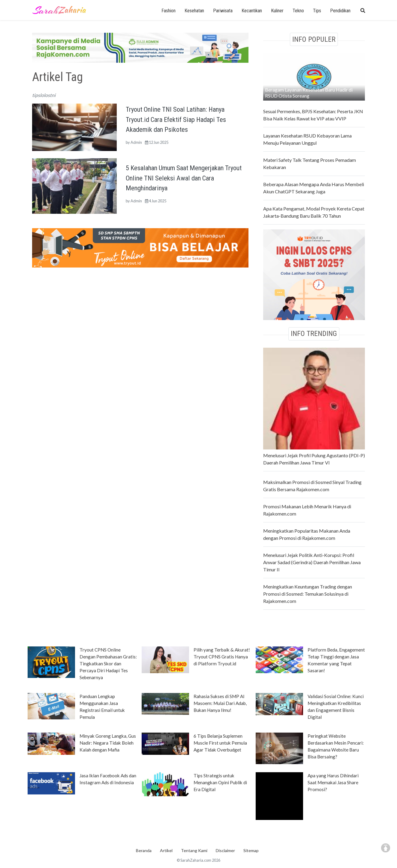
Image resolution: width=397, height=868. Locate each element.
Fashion (168, 11)
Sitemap (251, 850)
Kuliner (277, 11)
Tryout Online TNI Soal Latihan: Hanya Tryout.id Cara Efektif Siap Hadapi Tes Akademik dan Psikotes (176, 119)
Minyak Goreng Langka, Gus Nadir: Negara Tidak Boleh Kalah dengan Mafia (108, 743)
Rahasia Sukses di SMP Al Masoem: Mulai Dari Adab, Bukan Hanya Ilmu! (220, 703)
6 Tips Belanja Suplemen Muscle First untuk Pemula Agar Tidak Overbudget (220, 743)
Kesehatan (194, 11)
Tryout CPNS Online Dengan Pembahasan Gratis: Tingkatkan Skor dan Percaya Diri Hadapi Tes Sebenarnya (108, 664)
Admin (136, 142)
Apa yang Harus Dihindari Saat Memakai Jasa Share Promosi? (333, 782)
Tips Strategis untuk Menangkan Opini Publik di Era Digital (220, 782)
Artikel (166, 850)
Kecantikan (252, 11)
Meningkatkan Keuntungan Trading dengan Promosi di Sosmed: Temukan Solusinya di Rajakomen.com (308, 594)
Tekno (298, 11)
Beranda (144, 850)
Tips (317, 11)
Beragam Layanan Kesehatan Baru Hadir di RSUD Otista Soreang (309, 93)
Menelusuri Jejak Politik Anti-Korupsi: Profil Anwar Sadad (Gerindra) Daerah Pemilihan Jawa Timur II (312, 562)
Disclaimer (225, 850)
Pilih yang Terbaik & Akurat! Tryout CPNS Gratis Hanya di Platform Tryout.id (222, 657)
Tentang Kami (194, 850)
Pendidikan (340, 11)
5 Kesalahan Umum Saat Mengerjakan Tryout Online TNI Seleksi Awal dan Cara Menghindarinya (184, 178)
